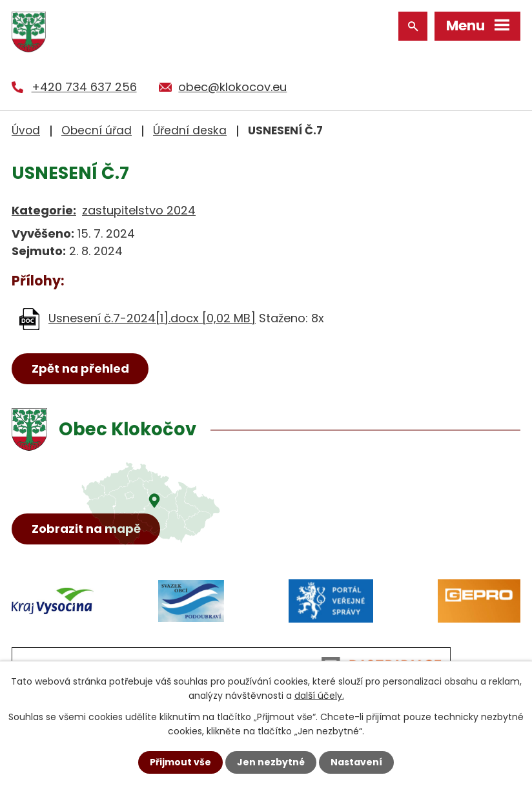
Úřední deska (190, 130)
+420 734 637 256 (84, 87)
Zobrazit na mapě (86, 529)
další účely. (319, 696)
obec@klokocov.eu (232, 87)
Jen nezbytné (271, 762)
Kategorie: (44, 210)
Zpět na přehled (80, 368)
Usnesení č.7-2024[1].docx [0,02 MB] (152, 318)
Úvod (26, 130)
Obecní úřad (97, 130)
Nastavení (356, 762)
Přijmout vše (180, 762)
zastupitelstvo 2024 (139, 210)
